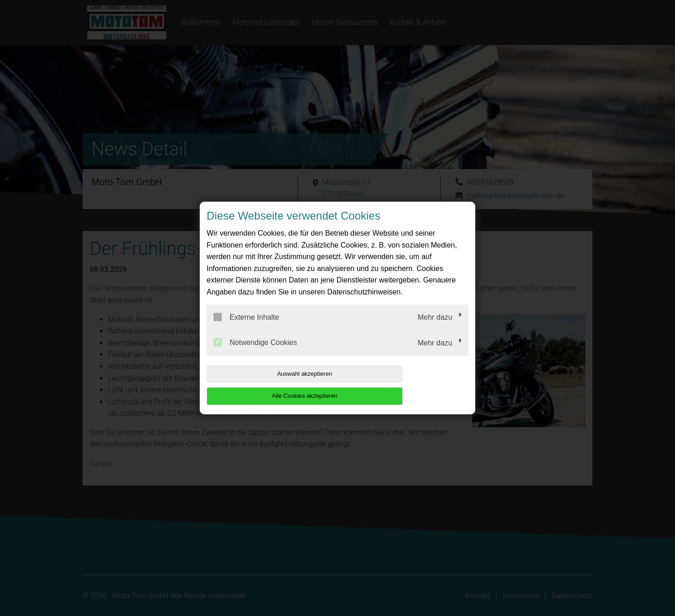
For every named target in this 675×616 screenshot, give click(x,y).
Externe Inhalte (246, 328)
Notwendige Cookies (255, 354)
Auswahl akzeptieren (265, 385)
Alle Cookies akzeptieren (409, 385)
